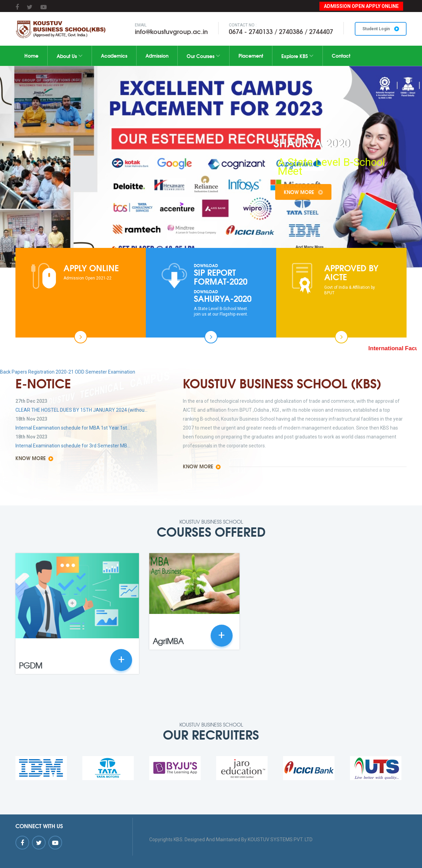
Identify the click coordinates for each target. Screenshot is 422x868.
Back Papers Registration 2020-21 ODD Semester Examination (68, 372)
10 (251, 239)
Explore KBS (297, 56)
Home (31, 56)
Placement (251, 56)
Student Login (381, 29)
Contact (341, 56)
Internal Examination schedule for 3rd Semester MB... (73, 446)
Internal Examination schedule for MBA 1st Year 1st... (73, 428)
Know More (325, 192)
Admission (157, 56)
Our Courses (203, 56)
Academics (114, 56)
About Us (70, 56)
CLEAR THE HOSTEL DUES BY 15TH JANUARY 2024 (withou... (81, 410)
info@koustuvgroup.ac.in (171, 31)
